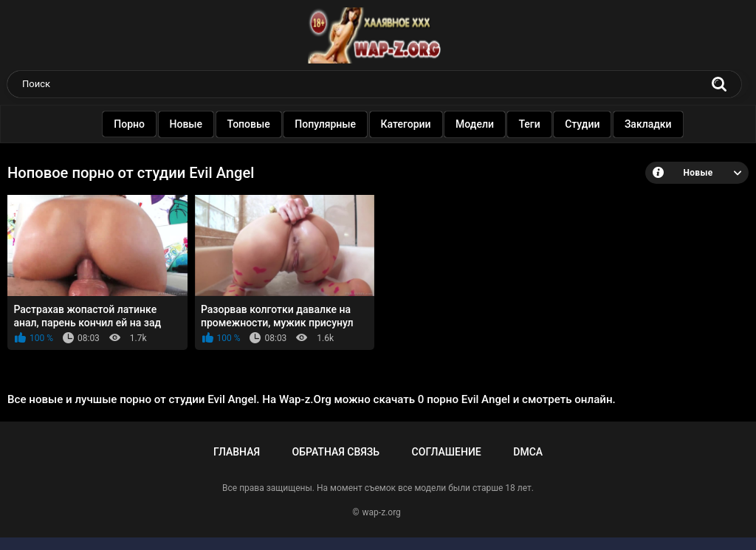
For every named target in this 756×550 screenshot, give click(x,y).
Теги (528, 124)
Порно (128, 124)
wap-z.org (382, 512)
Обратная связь (336, 452)
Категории (405, 124)
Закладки (647, 124)
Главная (237, 452)
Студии (581, 124)
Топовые (247, 124)
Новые (185, 124)
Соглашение (447, 452)
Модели (473, 124)
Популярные (324, 124)
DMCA (528, 452)
